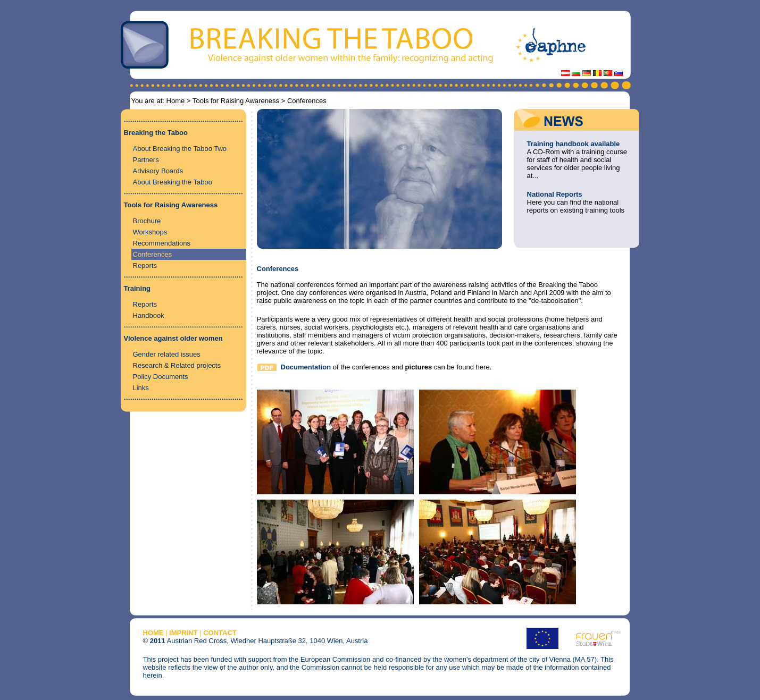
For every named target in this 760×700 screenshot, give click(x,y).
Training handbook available (574, 144)
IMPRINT (183, 633)
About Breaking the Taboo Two (180, 149)
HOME (153, 633)
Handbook (149, 315)
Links (141, 388)
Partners (146, 160)
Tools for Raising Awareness (236, 101)
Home (176, 101)
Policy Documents (161, 377)
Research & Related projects (177, 365)
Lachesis (597, 73)
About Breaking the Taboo (173, 182)
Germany (587, 73)
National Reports (555, 194)
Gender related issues (167, 354)
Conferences (153, 254)
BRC (576, 73)
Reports (145, 265)
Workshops (150, 232)
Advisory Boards (158, 171)
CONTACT (220, 633)
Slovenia (619, 73)
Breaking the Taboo (156, 133)
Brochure (147, 221)
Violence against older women (173, 338)
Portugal (608, 73)
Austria (565, 73)
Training (137, 288)
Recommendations (162, 243)
